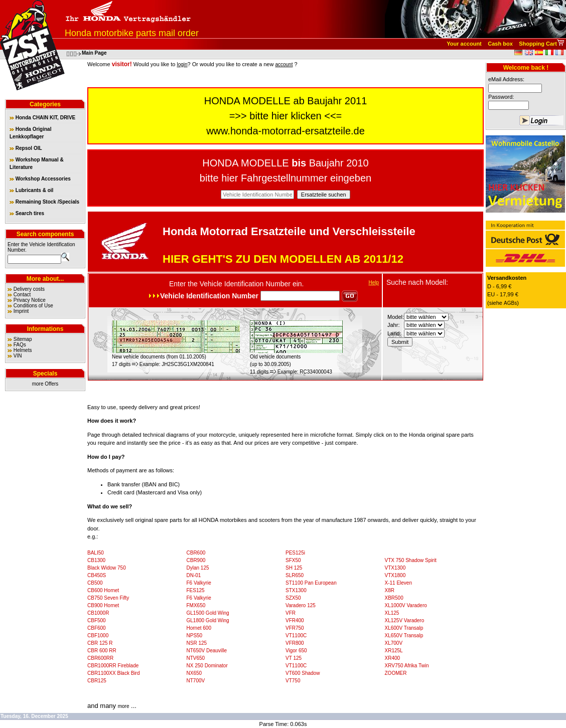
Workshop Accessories (40, 179)
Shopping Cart (538, 44)
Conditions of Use (33, 306)
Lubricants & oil (31, 190)
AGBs (510, 303)
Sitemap (23, 339)
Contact (22, 295)
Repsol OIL (26, 148)
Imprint (21, 311)
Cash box (500, 44)
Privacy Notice (30, 300)
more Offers (45, 384)
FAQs (20, 345)
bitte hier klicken (285, 116)
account (284, 64)
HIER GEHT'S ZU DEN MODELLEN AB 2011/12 (283, 259)
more (124, 706)
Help (374, 283)
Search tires (27, 213)
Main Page (94, 53)
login (182, 64)
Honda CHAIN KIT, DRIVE (42, 118)
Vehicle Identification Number (245, 284)
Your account (464, 44)
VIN (18, 356)
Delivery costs (29, 289)
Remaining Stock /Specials (44, 202)
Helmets (23, 350)
